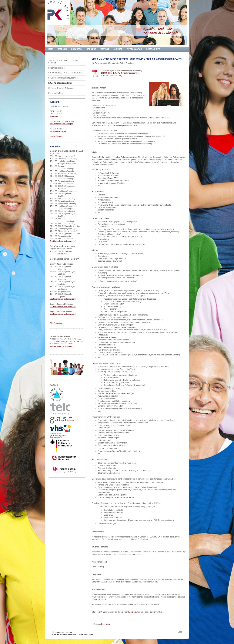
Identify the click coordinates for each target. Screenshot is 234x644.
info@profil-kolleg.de (58, 131)
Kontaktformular (56, 136)
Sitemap (69, 632)
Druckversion (58, 632)
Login (180, 632)
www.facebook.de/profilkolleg (62, 346)
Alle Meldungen (56, 323)
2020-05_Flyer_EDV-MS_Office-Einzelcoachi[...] (120, 73)
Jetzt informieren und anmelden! (63, 241)
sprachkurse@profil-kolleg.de (62, 124)
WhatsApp (54, 116)
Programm (106, 624)
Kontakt (131, 612)
